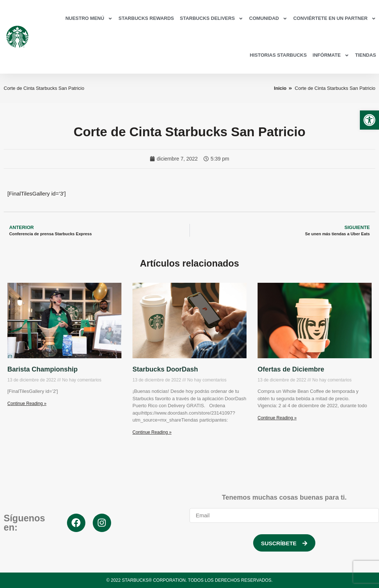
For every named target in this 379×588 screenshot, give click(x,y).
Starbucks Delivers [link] (212, 19)
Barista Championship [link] (42, 369)
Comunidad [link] (268, 19)
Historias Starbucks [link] (278, 55)
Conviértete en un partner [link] (335, 19)
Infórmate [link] (331, 55)
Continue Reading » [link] (27, 404)
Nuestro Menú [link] (89, 19)
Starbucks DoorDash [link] (165, 369)
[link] (369, 120)
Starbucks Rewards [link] (146, 18)
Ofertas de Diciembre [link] (291, 369)
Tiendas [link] (366, 55)
